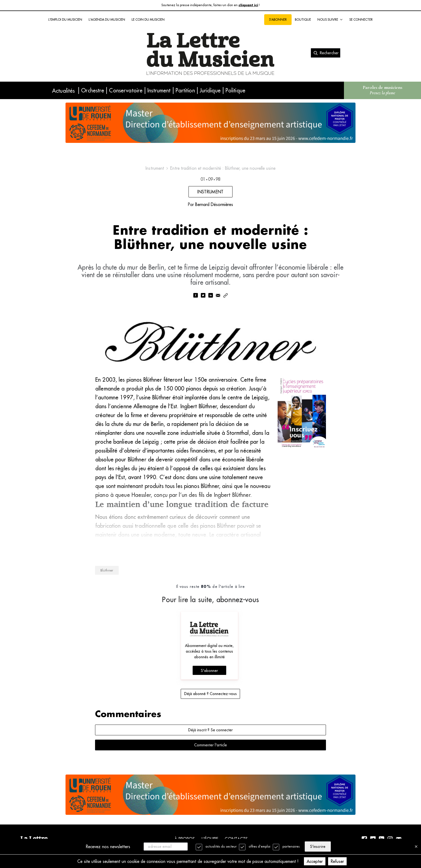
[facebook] (195, 296)
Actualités (63, 91)
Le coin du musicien (148, 19)
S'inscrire (318, 847)
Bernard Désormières (214, 204)
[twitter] (203, 296)
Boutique (303, 19)
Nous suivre (330, 20)
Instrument (159, 90)
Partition (185, 90)
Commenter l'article (210, 745)
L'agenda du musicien (107, 19)
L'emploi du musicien (65, 19)
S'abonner (278, 19)
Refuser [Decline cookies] (337, 861)
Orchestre (93, 90)
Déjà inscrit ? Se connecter (210, 730)
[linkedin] (210, 296)
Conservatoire (126, 90)
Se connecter (361, 19)
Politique (235, 90)
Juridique (210, 90)
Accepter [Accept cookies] (315, 861)
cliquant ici (248, 5)
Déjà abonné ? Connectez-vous (210, 694)
